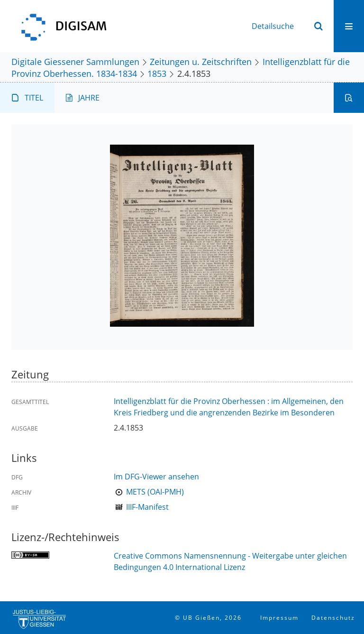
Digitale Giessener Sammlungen (75, 61)
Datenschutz (333, 618)
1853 (157, 73)
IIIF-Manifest (147, 507)
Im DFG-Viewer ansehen (156, 477)
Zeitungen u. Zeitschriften (201, 61)
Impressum (279, 618)
